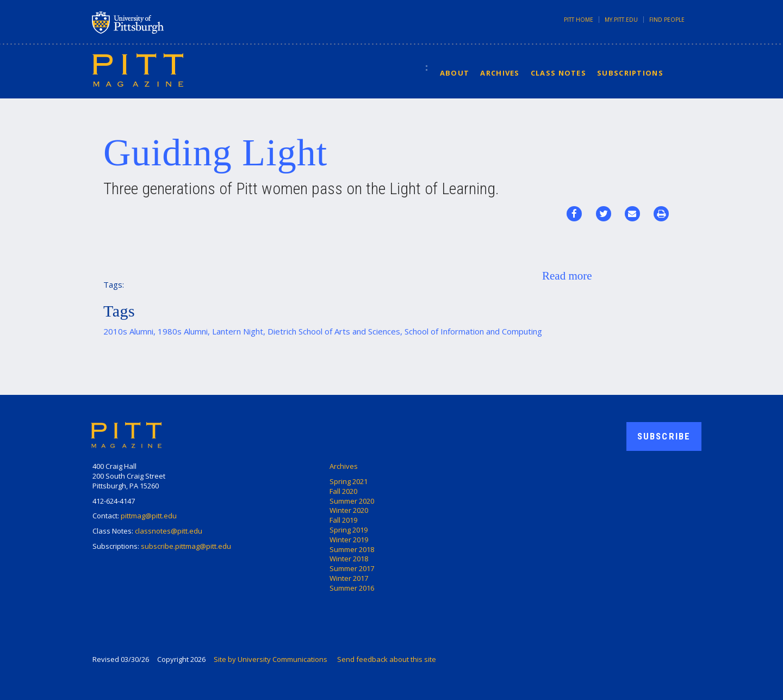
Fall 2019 (343, 520)
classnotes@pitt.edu (169, 531)
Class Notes (558, 73)
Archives (500, 73)
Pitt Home (579, 20)
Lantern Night (238, 331)
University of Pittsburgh (171, 22)
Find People (667, 20)
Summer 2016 (352, 588)
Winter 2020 (349, 510)
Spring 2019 (349, 530)
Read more (567, 276)
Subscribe (664, 436)
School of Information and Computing (473, 331)
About (455, 73)
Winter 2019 (349, 540)
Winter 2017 (349, 578)
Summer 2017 (352, 568)
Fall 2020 (343, 491)
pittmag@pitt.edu (149, 516)
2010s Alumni (128, 331)
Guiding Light (215, 153)
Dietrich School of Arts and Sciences (334, 331)
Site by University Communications (271, 659)
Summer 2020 (352, 501)
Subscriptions (630, 73)
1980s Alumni (183, 331)
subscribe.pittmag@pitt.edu (186, 546)
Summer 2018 (352, 549)
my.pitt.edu (621, 20)
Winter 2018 (349, 559)
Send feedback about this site (387, 659)
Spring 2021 (349, 481)
